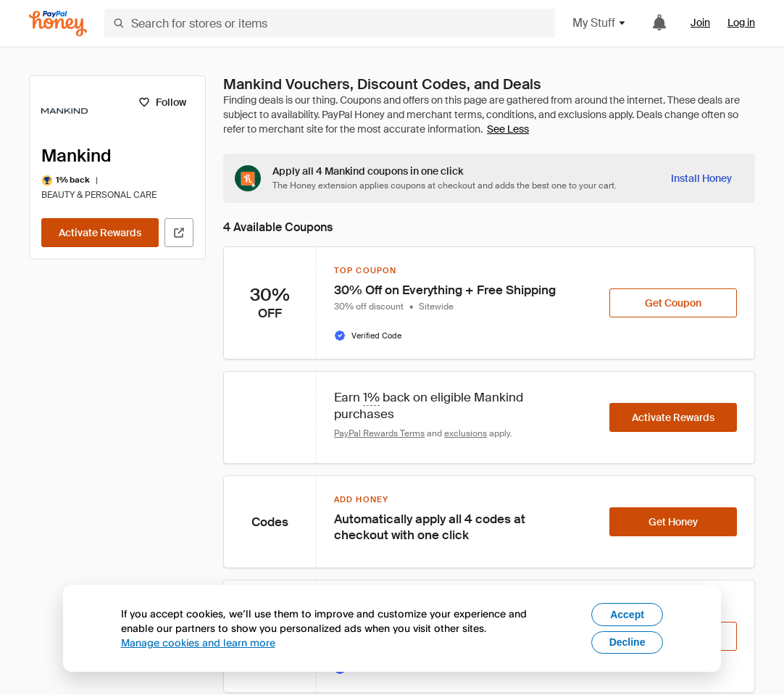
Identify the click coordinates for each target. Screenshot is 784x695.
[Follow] (162, 102)
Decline (627, 642)
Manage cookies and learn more (198, 642)
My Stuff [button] (600, 23)
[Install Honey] (701, 178)
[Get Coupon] (673, 303)
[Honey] (58, 24)
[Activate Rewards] (100, 233)
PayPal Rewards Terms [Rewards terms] (379, 433)
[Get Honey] (673, 522)
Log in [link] (741, 22)
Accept (627, 615)
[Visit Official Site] (179, 233)
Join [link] (700, 22)
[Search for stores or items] (330, 23)
